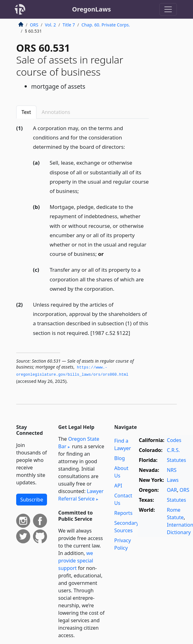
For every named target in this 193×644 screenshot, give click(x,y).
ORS (34, 25)
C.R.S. (173, 450)
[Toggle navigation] (168, 9)
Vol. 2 (50, 25)
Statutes (177, 460)
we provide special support (76, 561)
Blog (120, 458)
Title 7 (69, 25)
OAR (172, 490)
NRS (172, 470)
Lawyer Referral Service (81, 495)
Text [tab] (26, 112)
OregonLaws (92, 9)
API (118, 486)
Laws (173, 480)
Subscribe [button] (32, 500)
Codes (174, 440)
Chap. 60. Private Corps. (106, 25)
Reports (123, 513)
